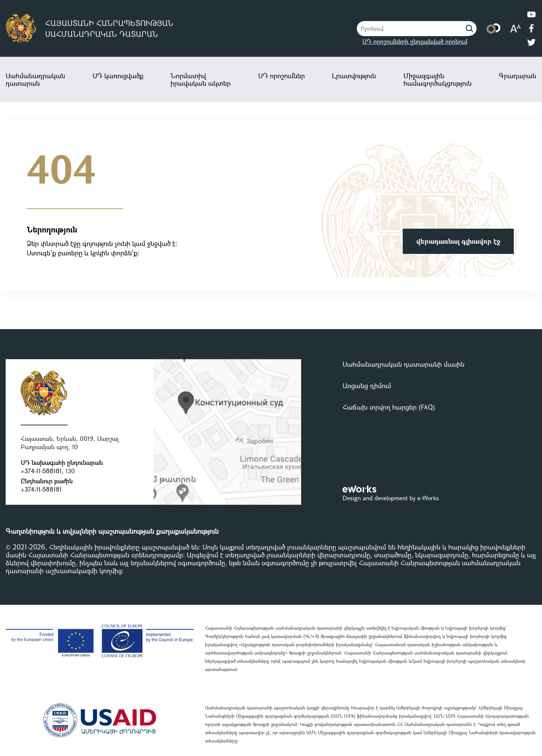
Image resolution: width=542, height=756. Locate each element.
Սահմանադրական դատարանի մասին (403, 364)
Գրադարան (518, 76)
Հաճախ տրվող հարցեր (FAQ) (389, 407)
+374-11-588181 (41, 471)
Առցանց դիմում (367, 386)
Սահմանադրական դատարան (35, 79)
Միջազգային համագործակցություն (438, 79)
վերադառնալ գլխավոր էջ (458, 241)
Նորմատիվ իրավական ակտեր (201, 79)
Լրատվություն (354, 76)
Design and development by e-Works (391, 498)
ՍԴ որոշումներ (282, 76)
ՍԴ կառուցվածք (118, 76)
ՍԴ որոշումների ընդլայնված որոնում (415, 41)
